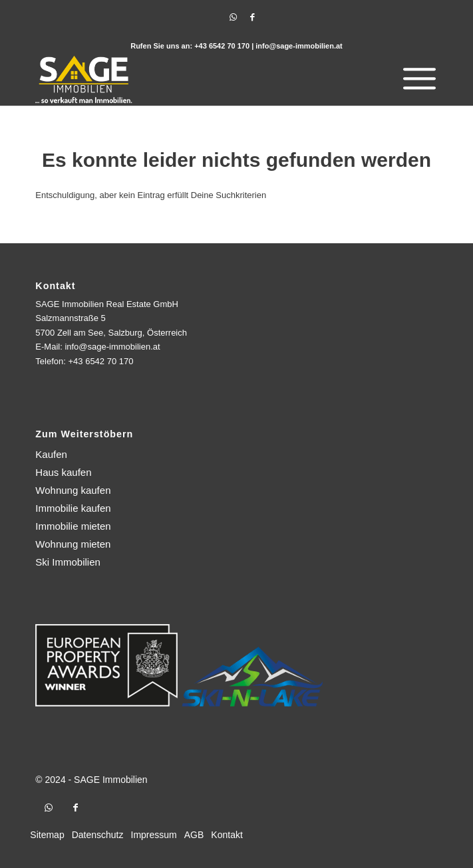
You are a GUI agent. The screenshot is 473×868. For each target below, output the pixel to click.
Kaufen (51, 454)
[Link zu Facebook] (253, 17)
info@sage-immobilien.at (299, 46)
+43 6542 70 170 (222, 46)
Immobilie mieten (73, 526)
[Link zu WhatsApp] (234, 17)
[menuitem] (416, 79)
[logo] (196, 79)
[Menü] (416, 79)
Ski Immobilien (68, 562)
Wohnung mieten (73, 544)
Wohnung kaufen (73, 490)
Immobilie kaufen (73, 508)
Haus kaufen (63, 472)
